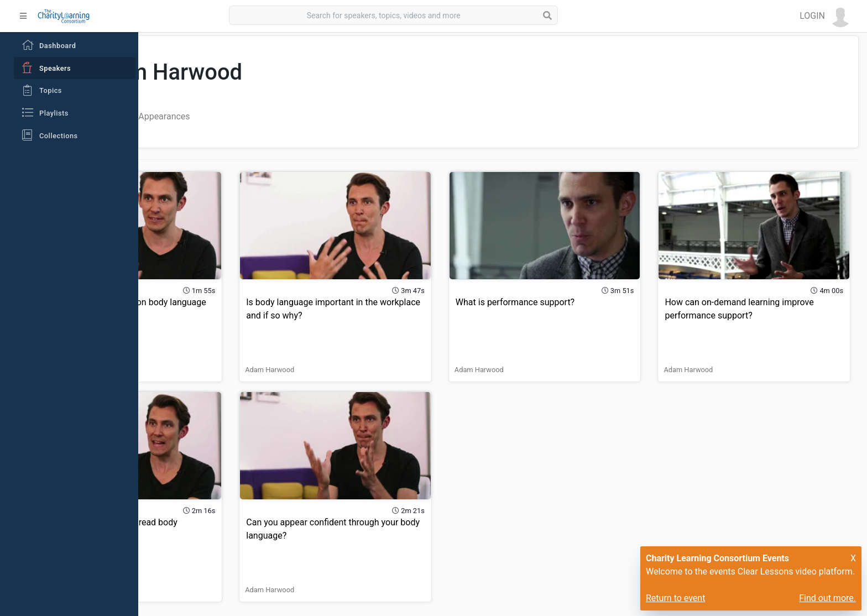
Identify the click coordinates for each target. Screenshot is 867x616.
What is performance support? (578, 284)
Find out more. (827, 598)
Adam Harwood (186, 352)
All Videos (200, 116)
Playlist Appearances (274, 116)
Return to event (675, 598)
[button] (826, 16)
